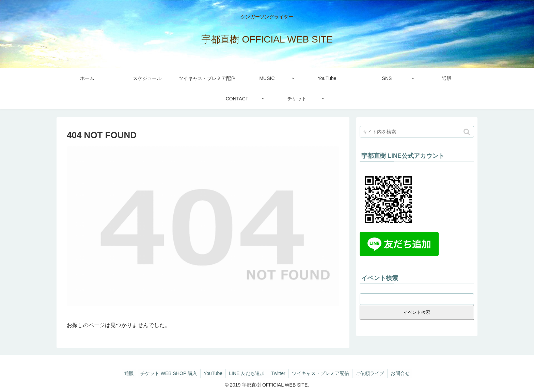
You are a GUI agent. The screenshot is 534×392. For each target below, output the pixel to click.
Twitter (278, 373)
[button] (467, 132)
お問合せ (403, 373)
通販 (127, 373)
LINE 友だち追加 (246, 373)
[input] (417, 132)
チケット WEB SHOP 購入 (167, 373)
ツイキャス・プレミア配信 (321, 373)
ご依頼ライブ (372, 373)
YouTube (212, 373)
